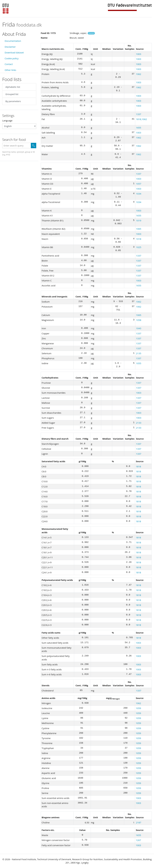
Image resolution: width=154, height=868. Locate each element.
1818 (138, 466)
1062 (139, 74)
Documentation (13, 41)
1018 (139, 239)
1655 (139, 128)
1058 (139, 320)
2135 (139, 353)
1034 (139, 194)
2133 (139, 423)
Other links (10, 70)
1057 (139, 184)
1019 (139, 220)
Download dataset (14, 52)
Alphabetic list (13, 87)
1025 (139, 247)
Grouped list (12, 94)
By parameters (13, 101)
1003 (139, 54)
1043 (139, 328)
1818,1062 (141, 119)
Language (7, 120)
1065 (139, 229)
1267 (138, 840)
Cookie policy (12, 58)
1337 (139, 114)
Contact (9, 64)
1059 (138, 708)
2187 (139, 822)
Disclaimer (10, 47)
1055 (139, 363)
